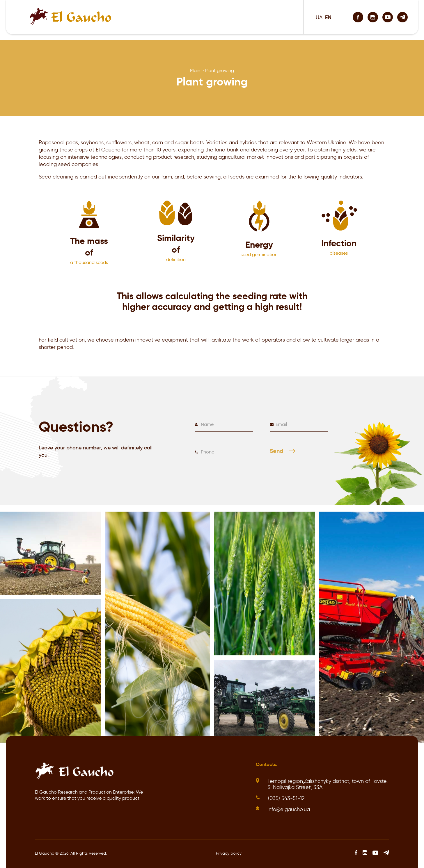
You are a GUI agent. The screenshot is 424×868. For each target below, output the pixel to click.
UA (319, 17)
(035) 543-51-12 (286, 798)
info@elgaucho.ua (289, 809)
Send (284, 454)
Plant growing (219, 70)
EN (328, 17)
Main (195, 70)
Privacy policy (229, 853)
